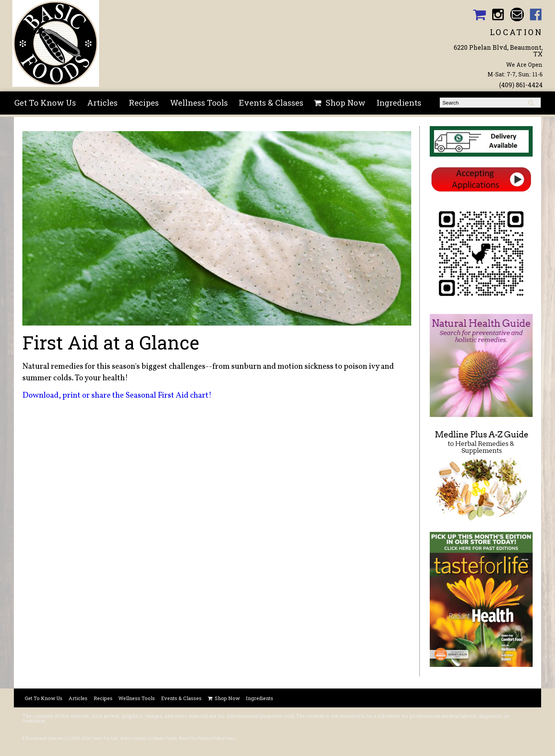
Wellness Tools (199, 103)
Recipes (144, 103)
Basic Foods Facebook (536, 14)
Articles (102, 103)
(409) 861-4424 (521, 85)
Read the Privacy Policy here (207, 738)
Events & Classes (271, 103)
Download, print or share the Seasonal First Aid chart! (117, 396)
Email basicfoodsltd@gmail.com (517, 14)
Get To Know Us (45, 103)
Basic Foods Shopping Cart (479, 14)
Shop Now (346, 103)
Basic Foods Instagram (498, 14)
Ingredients (399, 103)
